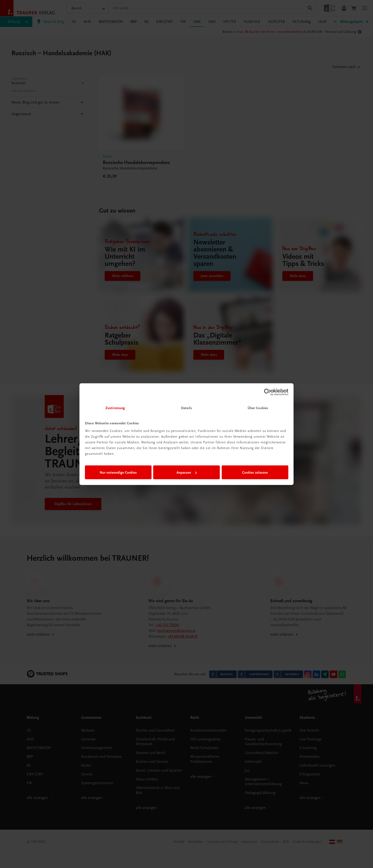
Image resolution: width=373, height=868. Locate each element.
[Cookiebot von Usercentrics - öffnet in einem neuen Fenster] (267, 392)
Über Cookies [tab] (258, 408)
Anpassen (187, 472)
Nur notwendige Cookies (118, 472)
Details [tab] (186, 408)
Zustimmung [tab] (115, 408)
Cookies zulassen (255, 472)
